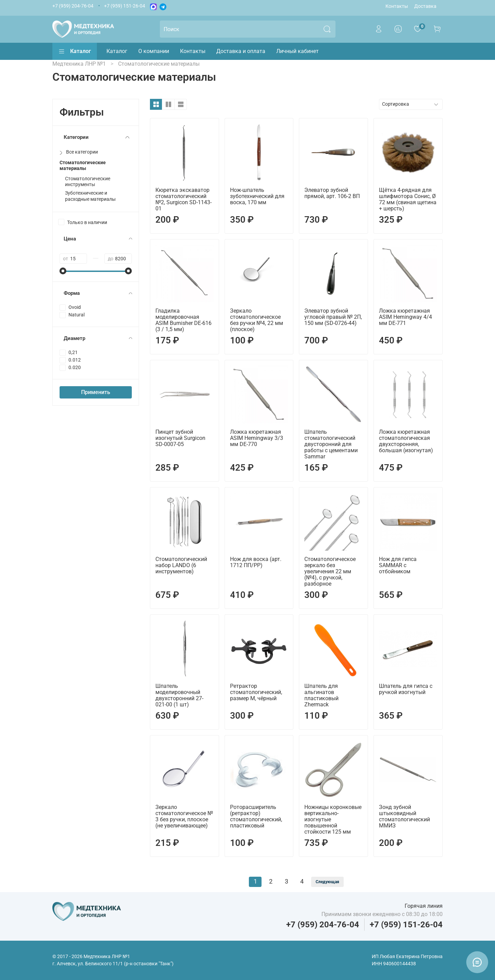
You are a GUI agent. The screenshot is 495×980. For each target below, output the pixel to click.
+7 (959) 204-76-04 (73, 6)
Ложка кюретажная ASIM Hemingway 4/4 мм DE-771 (405, 317)
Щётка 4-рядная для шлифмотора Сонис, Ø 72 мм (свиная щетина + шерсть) (408, 199)
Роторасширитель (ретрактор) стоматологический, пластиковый (256, 816)
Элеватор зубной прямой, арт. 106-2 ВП (332, 193)
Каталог (75, 51)
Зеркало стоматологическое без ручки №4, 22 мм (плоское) (257, 320)
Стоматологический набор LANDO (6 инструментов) (181, 565)
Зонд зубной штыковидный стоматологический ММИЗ (404, 816)
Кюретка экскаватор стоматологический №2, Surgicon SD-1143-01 (183, 199)
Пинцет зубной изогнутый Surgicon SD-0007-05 (180, 438)
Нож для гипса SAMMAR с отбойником (398, 565)
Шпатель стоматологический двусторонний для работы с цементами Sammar (331, 444)
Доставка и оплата (241, 51)
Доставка (425, 6)
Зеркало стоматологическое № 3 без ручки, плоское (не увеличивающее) (184, 816)
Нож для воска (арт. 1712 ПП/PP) (256, 562)
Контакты (397, 6)
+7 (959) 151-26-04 (125, 6)
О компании (154, 51)
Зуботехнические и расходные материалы (90, 196)
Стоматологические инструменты (88, 182)
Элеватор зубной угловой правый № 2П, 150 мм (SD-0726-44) (333, 317)
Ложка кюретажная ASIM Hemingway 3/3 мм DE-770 (257, 438)
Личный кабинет (297, 51)
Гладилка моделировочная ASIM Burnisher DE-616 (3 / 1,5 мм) (183, 320)
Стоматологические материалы (83, 166)
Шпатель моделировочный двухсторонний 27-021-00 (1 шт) (179, 695)
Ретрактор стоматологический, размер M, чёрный (256, 692)
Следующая (327, 882)
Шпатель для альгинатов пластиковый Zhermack (321, 695)
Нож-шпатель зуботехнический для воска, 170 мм (257, 196)
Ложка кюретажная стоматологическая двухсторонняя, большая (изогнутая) (406, 441)
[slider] (63, 271)
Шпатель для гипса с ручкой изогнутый (406, 689)
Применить (96, 392)
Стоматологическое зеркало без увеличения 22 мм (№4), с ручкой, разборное (330, 571)
